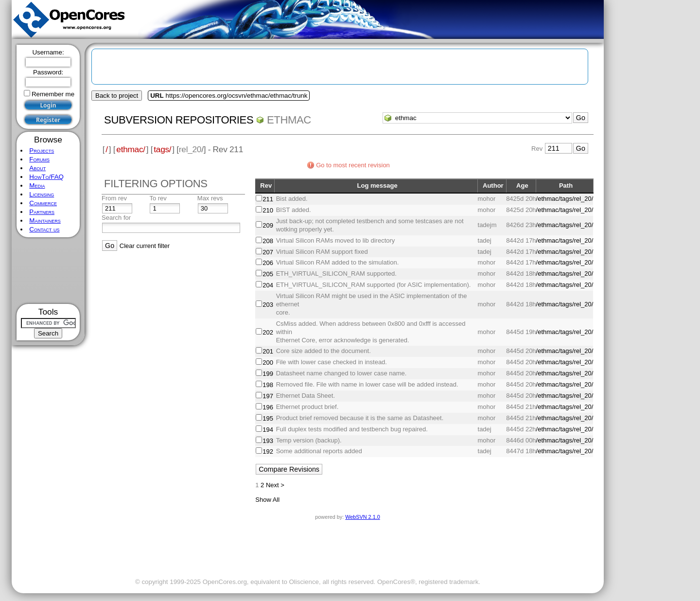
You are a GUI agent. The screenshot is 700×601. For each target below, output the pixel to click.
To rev (158, 198)
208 (268, 241)
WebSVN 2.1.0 (362, 517)
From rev (114, 198)
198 (268, 385)
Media (37, 186)
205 (268, 274)
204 (268, 285)
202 (268, 332)
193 (268, 441)
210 (268, 210)
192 (268, 451)
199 (268, 374)
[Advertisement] (48, 271)
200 (268, 362)
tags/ (162, 149)
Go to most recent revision (353, 165)
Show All (267, 500)
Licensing (42, 194)
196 (268, 407)
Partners (42, 212)
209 (268, 225)
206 (268, 263)
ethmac (289, 120)
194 (268, 430)
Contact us (44, 229)
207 (268, 252)
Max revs (210, 198)
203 (268, 305)
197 (268, 396)
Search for (116, 218)
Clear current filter (145, 246)
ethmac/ (131, 149)
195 (268, 418)
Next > (275, 485)
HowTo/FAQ (46, 177)
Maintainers (45, 221)
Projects (42, 150)
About (37, 168)
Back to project (117, 96)
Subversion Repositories (179, 120)
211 (268, 199)
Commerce (43, 203)
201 (268, 351)
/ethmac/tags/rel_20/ (565, 199)
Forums (39, 159)
